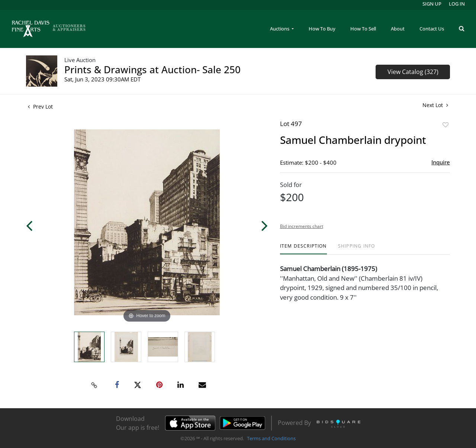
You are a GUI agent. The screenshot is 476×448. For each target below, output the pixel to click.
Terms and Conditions (271, 438)
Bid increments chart (302, 226)
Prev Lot (40, 107)
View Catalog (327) (413, 72)
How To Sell (363, 29)
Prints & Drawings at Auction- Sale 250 (152, 70)
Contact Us (432, 29)
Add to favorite (446, 125)
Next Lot (435, 105)
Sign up (432, 4)
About (398, 29)
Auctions (280, 29)
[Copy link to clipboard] (94, 385)
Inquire (441, 162)
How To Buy (322, 29)
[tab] (303, 249)
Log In (457, 4)
